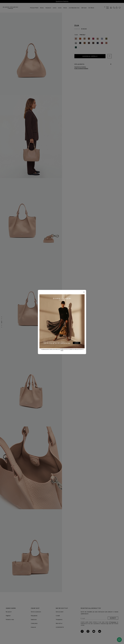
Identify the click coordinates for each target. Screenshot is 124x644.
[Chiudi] (84, 292)
